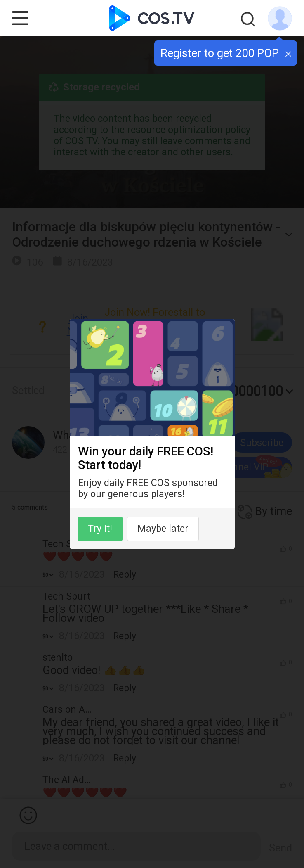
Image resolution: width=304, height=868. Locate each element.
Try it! (100, 529)
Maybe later (163, 529)
